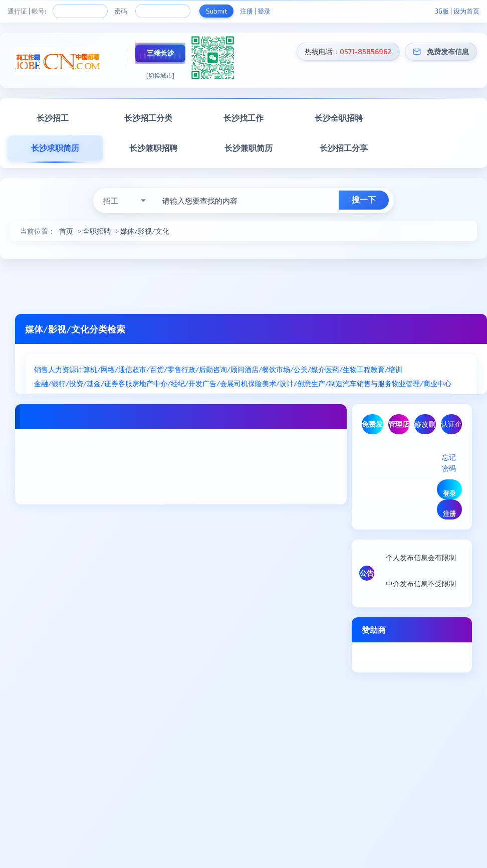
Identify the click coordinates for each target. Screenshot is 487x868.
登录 (264, 11)
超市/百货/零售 (157, 369)
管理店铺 (399, 427)
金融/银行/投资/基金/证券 (76, 383)
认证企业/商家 (451, 427)
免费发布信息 (448, 51)
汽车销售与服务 (367, 383)
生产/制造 (327, 383)
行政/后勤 (197, 369)
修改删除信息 (425, 427)
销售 (41, 369)
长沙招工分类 (148, 118)
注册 (247, 11)
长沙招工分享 (344, 148)
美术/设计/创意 (287, 383)
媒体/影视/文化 (145, 231)
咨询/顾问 (229, 369)
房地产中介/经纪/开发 (167, 383)
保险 (255, 383)
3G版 (442, 11)
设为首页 (466, 11)
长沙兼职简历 (249, 148)
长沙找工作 (243, 118)
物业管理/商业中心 (422, 383)
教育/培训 (387, 369)
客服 (125, 383)
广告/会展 (218, 383)
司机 (241, 383)
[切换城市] (160, 75)
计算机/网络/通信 (104, 369)
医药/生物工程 (348, 369)
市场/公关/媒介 (301, 369)
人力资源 (62, 369)
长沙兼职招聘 (153, 148)
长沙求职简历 (55, 148)
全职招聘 (97, 231)
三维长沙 (160, 53)
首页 (66, 231)
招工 (111, 201)
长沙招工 (53, 118)
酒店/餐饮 (260, 369)
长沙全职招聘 (339, 118)
